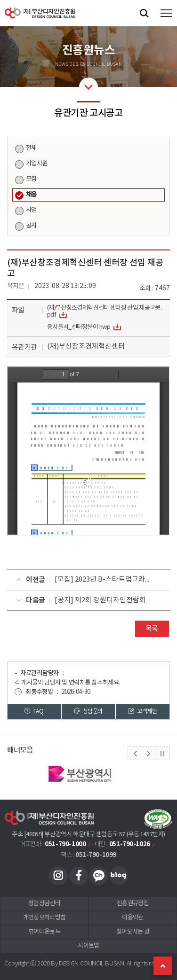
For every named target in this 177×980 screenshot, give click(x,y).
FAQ (34, 711)
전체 (31, 148)
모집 (31, 179)
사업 (31, 210)
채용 (31, 194)
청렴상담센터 (44, 904)
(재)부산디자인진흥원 (40, 13)
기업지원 (36, 163)
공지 (31, 226)
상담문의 (88, 711)
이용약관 (133, 918)
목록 (152, 629)
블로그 (119, 876)
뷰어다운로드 (44, 932)
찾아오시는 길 (133, 932)
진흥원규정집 (133, 904)
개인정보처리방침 (44, 918)
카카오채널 (98, 876)
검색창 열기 (144, 13)
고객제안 (143, 711)
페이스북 (79, 876)
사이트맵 (88, 946)
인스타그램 (58, 876)
